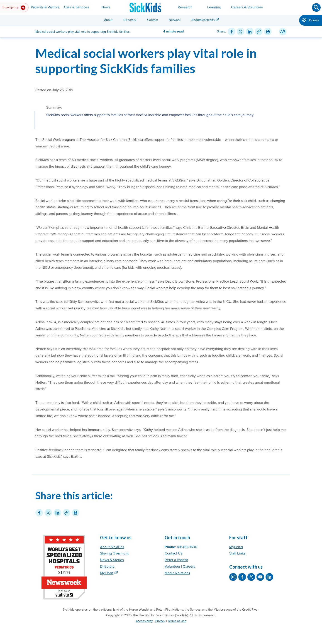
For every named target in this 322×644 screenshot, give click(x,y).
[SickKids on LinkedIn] (269, 577)
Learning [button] (214, 7)
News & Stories (112, 560)
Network (175, 20)
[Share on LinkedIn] (250, 32)
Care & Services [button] (76, 7)
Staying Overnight (114, 553)
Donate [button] (311, 21)
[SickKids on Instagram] (233, 577)
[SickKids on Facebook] (242, 577)
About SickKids (112, 547)
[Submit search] (316, 7)
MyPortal (236, 547)
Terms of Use (177, 621)
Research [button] (185, 7)
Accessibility (144, 621)
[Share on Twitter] (241, 32)
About (108, 20)
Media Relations (177, 573)
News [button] (106, 7)
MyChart (107, 573)
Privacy (160, 621)
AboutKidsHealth (203, 20)
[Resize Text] (283, 32)
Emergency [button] (14, 8)
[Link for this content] (259, 32)
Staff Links (237, 553)
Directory (130, 20)
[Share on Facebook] (232, 32)
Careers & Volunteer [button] (247, 7)
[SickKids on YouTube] (260, 577)
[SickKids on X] (251, 577)
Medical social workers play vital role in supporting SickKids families (146, 61)
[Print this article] (268, 32)
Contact (152, 20)
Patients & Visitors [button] (45, 7)
